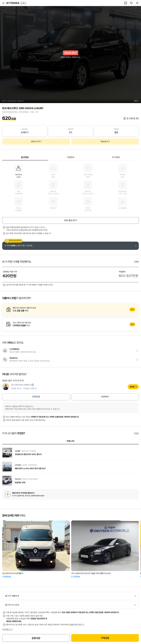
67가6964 (16, 3)
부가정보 (116, 157)
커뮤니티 (70, 441)
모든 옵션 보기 (70, 220)
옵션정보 (25, 157)
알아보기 (70, 309)
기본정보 (70, 157)
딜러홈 (132, 387)
